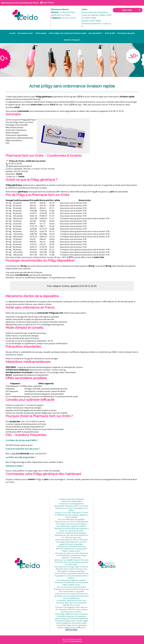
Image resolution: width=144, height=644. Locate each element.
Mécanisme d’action (15, 127)
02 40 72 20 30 (69, 18)
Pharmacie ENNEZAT (66, 609)
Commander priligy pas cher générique (71, 616)
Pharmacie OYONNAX (63, 582)
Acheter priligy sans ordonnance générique (71, 618)
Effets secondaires (14, 140)
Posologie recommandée (17, 125)
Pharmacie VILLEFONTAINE (65, 528)
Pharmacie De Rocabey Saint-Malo (72, 541)
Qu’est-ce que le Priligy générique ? (21, 120)
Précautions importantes (17, 135)
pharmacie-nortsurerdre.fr (20, 166)
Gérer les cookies (71, 630)
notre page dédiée (68, 111)
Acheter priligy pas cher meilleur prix (71, 627)
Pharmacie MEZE (63, 603)
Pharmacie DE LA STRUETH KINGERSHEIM (71, 522)
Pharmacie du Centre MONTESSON (68, 589)
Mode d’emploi (12, 133)
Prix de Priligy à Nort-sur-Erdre (19, 122)
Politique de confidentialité (71, 501)
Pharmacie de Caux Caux (64, 535)
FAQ (7, 143)
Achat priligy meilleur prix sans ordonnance (71, 614)
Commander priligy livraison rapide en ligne (71, 621)
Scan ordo (131, 10)
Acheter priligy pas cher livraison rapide (71, 623)
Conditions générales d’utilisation (71, 499)
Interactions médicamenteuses (19, 138)
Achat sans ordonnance (16, 130)
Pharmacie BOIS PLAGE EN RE (67, 569)
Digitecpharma (76, 641)
